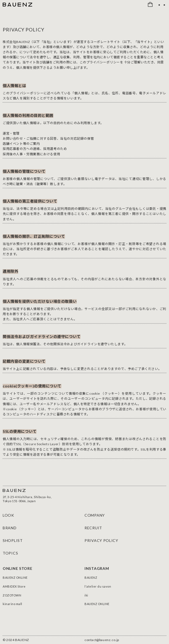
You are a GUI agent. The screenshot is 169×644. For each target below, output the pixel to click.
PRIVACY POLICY (101, 540)
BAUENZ (91, 578)
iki (86, 595)
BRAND (10, 528)
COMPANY (95, 515)
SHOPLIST (13, 540)
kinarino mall (12, 604)
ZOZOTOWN (12, 595)
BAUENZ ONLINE (15, 578)
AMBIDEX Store (14, 586)
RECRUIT (93, 528)
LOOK (8, 515)
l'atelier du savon (98, 586)
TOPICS (10, 553)
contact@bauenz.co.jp (102, 640)
